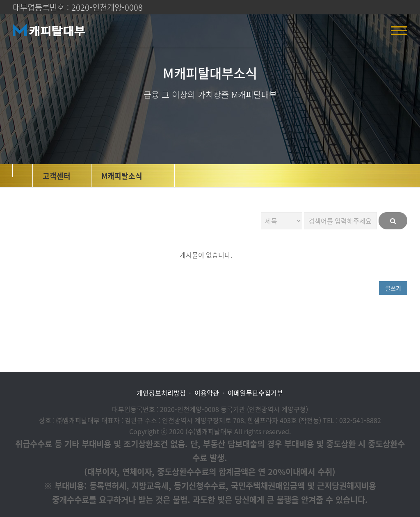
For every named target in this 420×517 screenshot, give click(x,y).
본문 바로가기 (0, 0)
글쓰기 (393, 288)
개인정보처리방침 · (164, 393)
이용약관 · (209, 393)
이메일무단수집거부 (255, 393)
